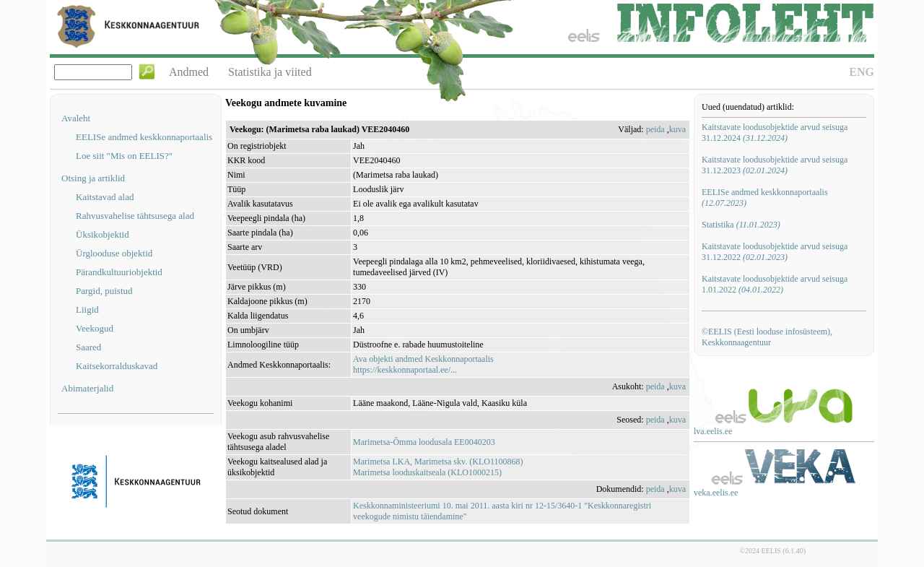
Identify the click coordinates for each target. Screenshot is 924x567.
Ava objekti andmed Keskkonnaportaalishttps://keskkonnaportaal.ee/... (423, 364)
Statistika (741, 225)
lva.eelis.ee (713, 431)
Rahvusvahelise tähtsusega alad (135, 216)
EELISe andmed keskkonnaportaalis (144, 137)
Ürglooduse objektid (114, 253)
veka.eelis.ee (716, 493)
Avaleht (76, 118)
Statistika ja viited (270, 72)
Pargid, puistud (104, 291)
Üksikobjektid (103, 234)
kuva (677, 129)
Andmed (189, 72)
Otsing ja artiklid (93, 178)
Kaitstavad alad (105, 197)
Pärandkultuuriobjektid (119, 272)
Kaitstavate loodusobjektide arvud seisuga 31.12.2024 (775, 133)
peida (655, 129)
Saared (88, 347)
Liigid (87, 310)
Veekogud (95, 328)
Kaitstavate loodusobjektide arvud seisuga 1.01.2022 (775, 284)
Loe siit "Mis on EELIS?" (124, 156)
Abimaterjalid (87, 388)
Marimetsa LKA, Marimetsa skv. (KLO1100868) (438, 462)
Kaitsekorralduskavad (117, 366)
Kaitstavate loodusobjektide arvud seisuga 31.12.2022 (775, 252)
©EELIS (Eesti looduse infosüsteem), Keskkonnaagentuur (767, 337)
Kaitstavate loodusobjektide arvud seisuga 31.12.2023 (775, 165)
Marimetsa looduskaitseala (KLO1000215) (427, 472)
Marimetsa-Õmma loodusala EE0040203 (424, 442)
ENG (862, 72)
